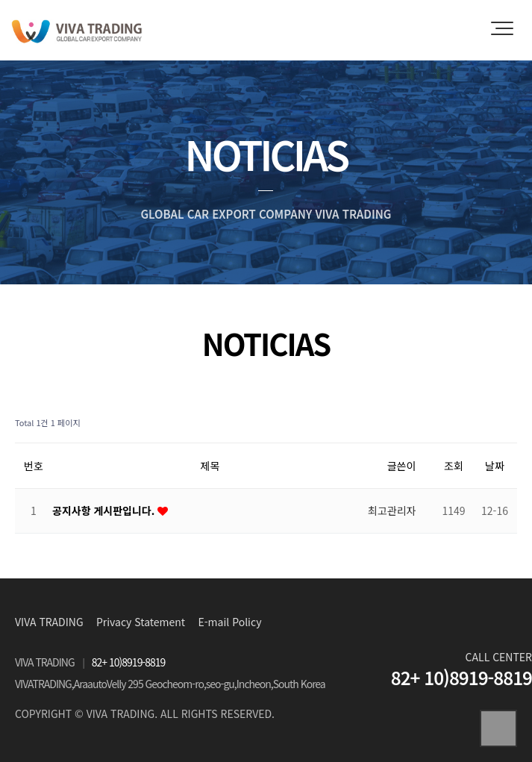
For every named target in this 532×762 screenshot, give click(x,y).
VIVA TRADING (49, 622)
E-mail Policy (230, 622)
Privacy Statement (141, 622)
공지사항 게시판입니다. (105, 510)
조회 (454, 466)
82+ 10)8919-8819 (129, 662)
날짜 (495, 466)
